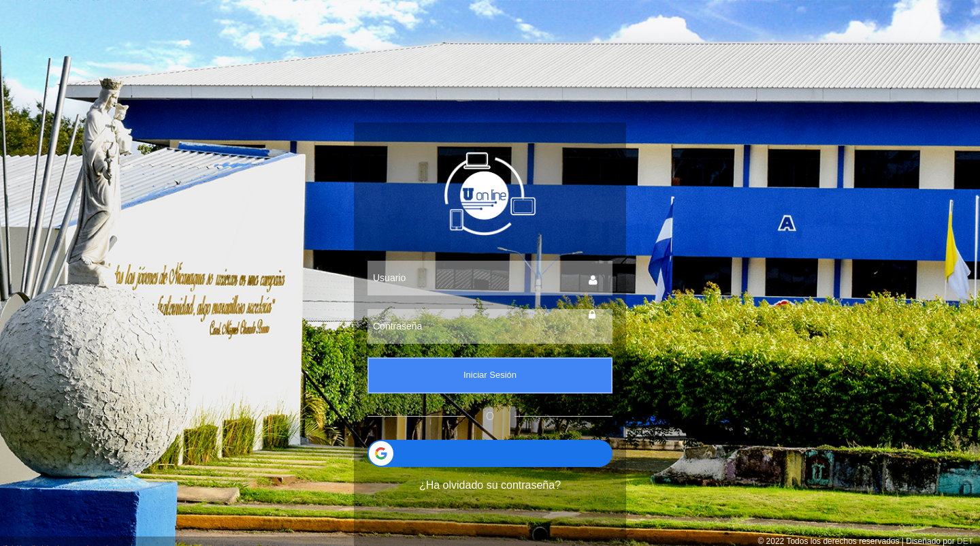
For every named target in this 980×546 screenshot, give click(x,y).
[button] (490, 453)
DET (965, 541)
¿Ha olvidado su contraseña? (490, 485)
